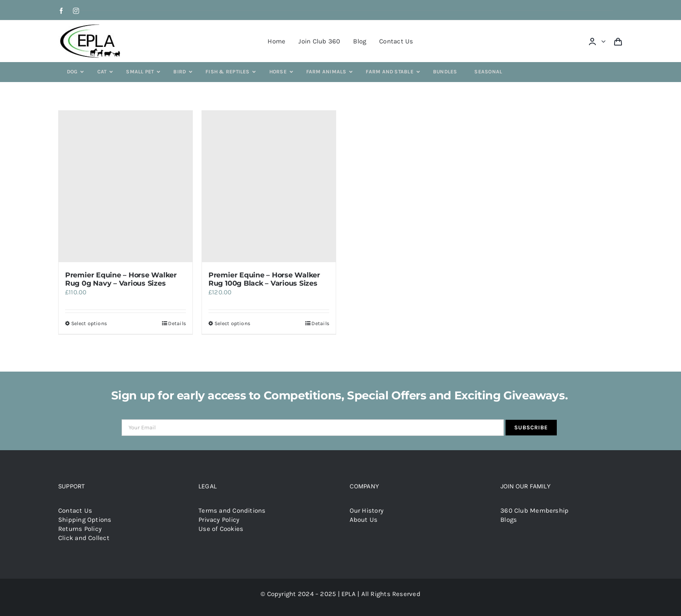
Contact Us (75, 511)
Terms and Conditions (232, 511)
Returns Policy (80, 529)
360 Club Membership (534, 511)
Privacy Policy (219, 520)
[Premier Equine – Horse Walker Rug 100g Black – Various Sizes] (269, 186)
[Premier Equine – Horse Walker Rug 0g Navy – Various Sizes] (126, 186)
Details (177, 323)
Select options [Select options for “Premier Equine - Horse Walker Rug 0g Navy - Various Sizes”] (89, 323)
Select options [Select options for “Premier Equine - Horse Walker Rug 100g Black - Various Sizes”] (232, 323)
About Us (364, 520)
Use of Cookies (221, 529)
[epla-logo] (92, 26)
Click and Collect (84, 538)
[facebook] (61, 11)
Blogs (509, 520)
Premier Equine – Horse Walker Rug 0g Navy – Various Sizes (121, 279)
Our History (367, 511)
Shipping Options (85, 520)
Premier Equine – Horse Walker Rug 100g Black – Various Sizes (264, 279)
